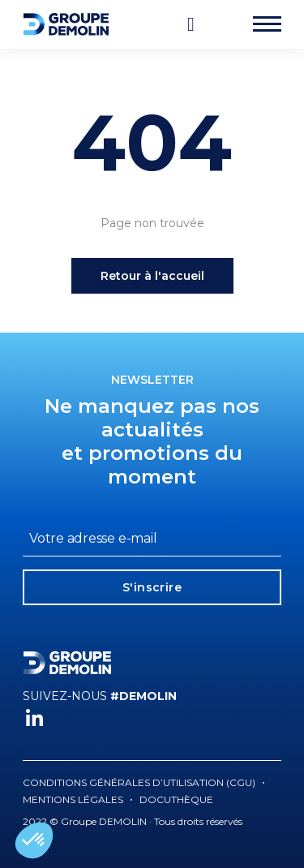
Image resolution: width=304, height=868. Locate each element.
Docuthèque (176, 799)
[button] (34, 840)
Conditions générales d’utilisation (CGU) (139, 782)
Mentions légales (73, 799)
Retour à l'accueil (152, 276)
